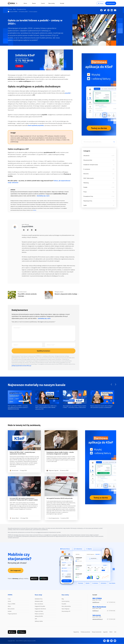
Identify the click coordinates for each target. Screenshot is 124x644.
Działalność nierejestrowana (91, 165)
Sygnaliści (105, 632)
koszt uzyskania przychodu (36, 125)
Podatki (85, 187)
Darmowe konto (111, 3)
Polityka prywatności (85, 632)
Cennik (9, 601)
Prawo (85, 192)
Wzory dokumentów (66, 606)
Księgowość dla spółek (40, 606)
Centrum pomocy (66, 601)
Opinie (9, 606)
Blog (63, 599)
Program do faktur (39, 611)
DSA (115, 632)
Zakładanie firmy (39, 599)
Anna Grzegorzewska (53, 518)
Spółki (85, 205)
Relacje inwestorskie (97, 632)
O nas (9, 599)
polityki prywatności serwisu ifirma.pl (21, 366)
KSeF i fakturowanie (89, 178)
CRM (36, 619)
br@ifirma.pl (95, 611)
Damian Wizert (14, 518)
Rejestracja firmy (88, 201)
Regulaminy (76, 632)
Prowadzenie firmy (88, 196)
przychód (68, 93)
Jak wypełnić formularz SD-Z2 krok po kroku (60, 498)
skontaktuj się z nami (43, 196)
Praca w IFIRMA (12, 604)
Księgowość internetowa (40, 609)
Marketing (86, 183)
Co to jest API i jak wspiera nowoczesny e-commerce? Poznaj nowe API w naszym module (24, 499)
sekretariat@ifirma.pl (98, 619)
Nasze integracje (65, 609)
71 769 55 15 (111, 602)
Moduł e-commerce (39, 614)
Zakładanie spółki (39, 601)
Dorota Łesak (14, 470)
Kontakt (10, 611)
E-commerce (87, 169)
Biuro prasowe (11, 609)
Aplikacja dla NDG (39, 616)
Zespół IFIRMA (13, 12)
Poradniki (64, 604)
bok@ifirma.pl (96, 602)
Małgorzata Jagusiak (52, 470)
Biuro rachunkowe (39, 604)
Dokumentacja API (66, 611)
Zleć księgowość (16, 570)
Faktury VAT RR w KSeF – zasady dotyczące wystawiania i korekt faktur (22, 453)
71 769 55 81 (111, 611)
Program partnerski (12, 614)
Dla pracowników (88, 160)
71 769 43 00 (111, 619)
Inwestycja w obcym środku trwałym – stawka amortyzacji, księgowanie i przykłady (60, 453)
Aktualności (86, 156)
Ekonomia (86, 174)
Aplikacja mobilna (39, 621)
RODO (111, 632)
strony (35, 210)
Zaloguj (101, 3)
